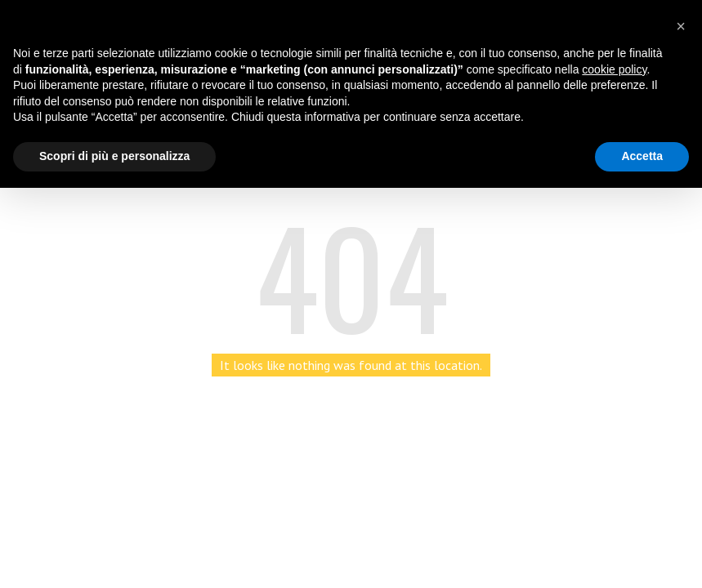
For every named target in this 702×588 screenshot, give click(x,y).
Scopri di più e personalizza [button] (114, 156)
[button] (681, 26)
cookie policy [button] (614, 69)
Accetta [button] (642, 156)
